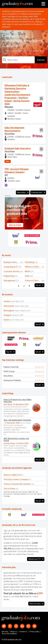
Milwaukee (9, 107)
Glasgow (7, 315)
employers (33, 41)
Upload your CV (36, 559)
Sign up (7, 530)
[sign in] (34, 626)
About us (14, 631)
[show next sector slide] (29, 286)
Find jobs (41, 60)
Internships (23, 192)
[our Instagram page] (16, 626)
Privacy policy (35, 631)
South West (14, 320)
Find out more (36, 604)
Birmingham (9, 310)
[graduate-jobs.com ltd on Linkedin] (22, 626)
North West (19, 306)
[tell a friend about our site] (28, 626)
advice (12, 46)
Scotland (15, 315)
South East (15, 301)
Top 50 (10, 352)
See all (39, 285)
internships (12, 41)
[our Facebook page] (10, 626)
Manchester (9, 306)
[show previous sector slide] (19, 286)
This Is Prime (10, 134)
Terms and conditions (9, 634)
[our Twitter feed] (4, 626)
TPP (6, 175)
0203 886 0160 (22, 596)
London (7, 301)
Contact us (23, 631)
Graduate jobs (15, 36)
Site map (5, 631)
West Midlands (21, 311)
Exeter (6, 320)
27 (3, 51)
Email (6, 596)
